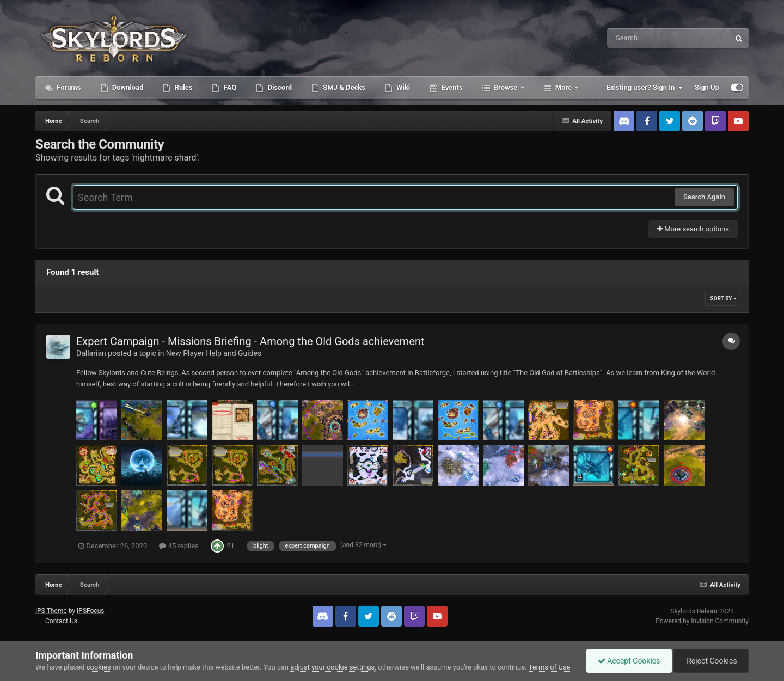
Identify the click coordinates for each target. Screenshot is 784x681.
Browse (506, 87)
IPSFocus (90, 611)
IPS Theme (51, 611)
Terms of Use (550, 667)
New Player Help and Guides (214, 353)
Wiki (402, 87)
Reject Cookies (711, 661)
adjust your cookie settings (332, 667)
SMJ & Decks (343, 87)
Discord (279, 87)
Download (127, 87)
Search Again (704, 197)
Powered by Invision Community (702, 621)
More (564, 87)
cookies (99, 667)
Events (451, 87)
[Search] (641, 38)
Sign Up (707, 87)
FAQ (229, 87)
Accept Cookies (629, 661)
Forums (68, 87)
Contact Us (61, 621)
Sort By (724, 299)
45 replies (179, 546)
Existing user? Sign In (645, 88)
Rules (182, 87)
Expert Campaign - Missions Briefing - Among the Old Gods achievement (250, 341)
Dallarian (91, 353)
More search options (693, 229)
